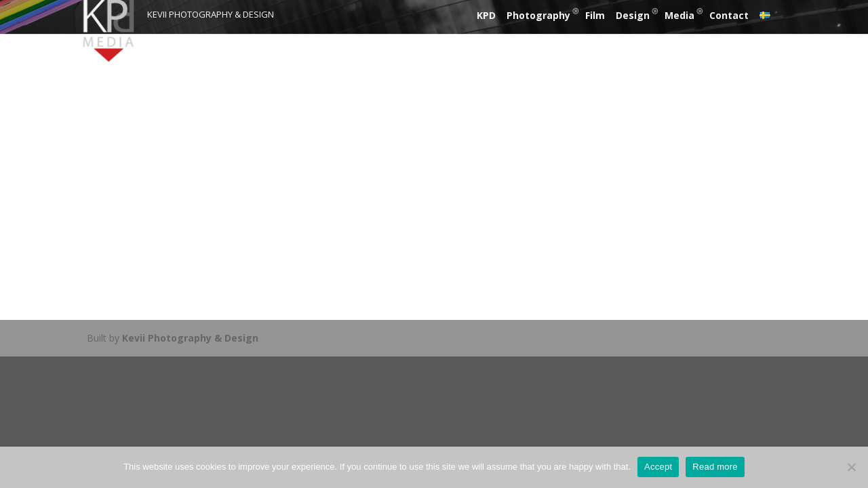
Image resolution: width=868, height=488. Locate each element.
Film (595, 15)
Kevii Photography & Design (190, 338)
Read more (715, 467)
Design (633, 15)
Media (679, 15)
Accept (658, 467)
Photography (538, 15)
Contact (729, 15)
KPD (486, 15)
